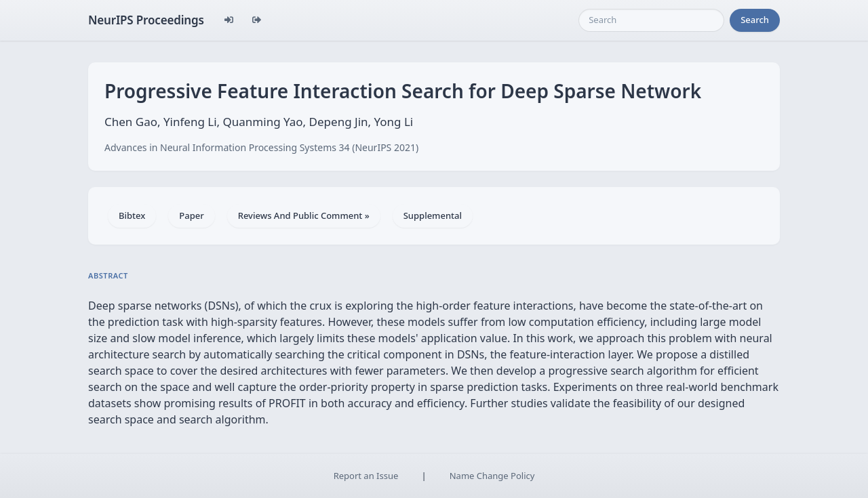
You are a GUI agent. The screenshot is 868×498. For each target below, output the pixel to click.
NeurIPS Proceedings (146, 20)
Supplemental (433, 215)
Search (755, 20)
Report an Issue (366, 476)
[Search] (651, 20)
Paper (191, 215)
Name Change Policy (492, 476)
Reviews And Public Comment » (304, 215)
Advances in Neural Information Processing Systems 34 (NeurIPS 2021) (261, 147)
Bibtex (132, 215)
